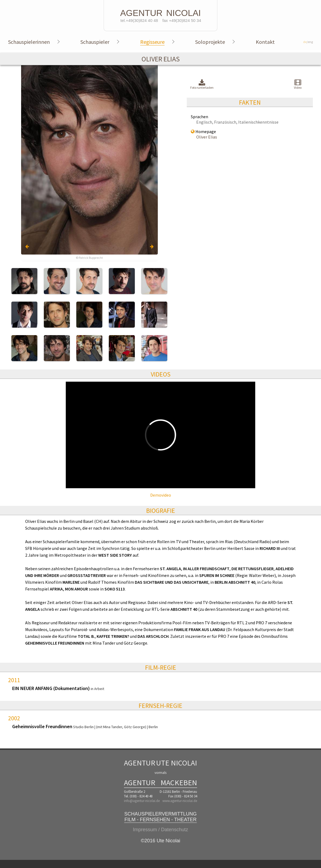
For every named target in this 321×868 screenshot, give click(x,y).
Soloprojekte (210, 42)
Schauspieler (95, 42)
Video (298, 84)
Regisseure (152, 42)
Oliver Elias (207, 137)
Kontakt (265, 42)
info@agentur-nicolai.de (142, 801)
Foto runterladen (202, 85)
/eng (308, 42)
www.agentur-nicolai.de (180, 801)
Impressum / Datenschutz (161, 830)
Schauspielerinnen (29, 42)
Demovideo (161, 495)
